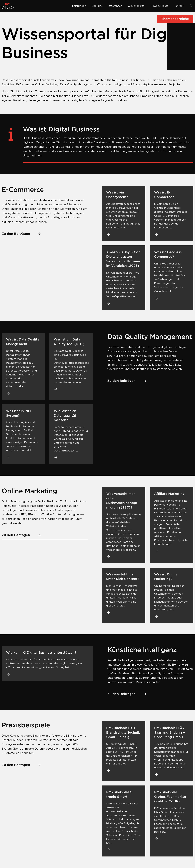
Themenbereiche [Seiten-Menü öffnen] (175, 19)
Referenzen (115, 6)
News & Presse (159, 6)
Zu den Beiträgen (21, 234)
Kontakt (179, 6)
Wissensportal (136, 6)
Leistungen (79, 6)
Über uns (97, 6)
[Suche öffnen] (191, 6)
